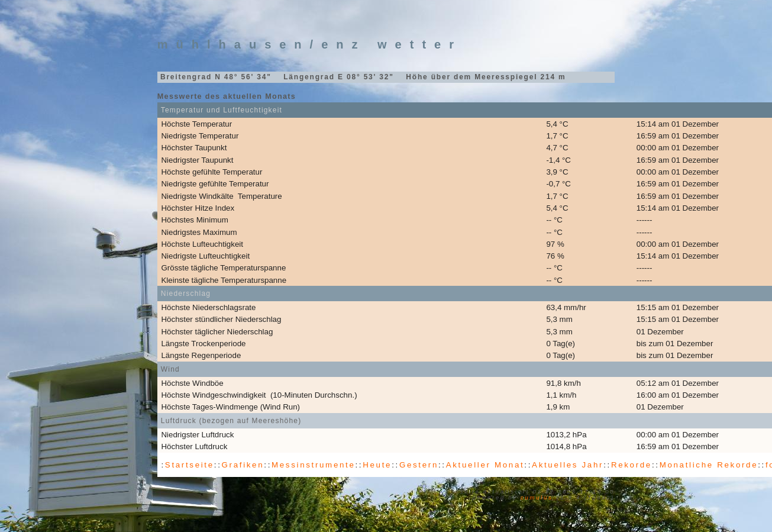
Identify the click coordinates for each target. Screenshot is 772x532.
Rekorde (632, 465)
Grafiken (243, 465)
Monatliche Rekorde (709, 465)
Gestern (419, 465)
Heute (377, 465)
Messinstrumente (313, 465)
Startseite (190, 465)
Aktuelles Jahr (568, 465)
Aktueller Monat (485, 465)
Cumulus (537, 498)
